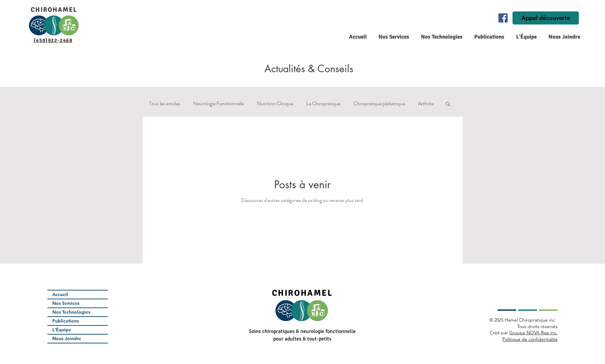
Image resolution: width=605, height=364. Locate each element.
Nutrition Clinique (275, 104)
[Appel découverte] (546, 18)
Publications (66, 321)
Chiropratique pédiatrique (379, 104)
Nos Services (66, 303)
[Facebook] (503, 18)
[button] (393, 37)
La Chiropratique (323, 104)
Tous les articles (165, 104)
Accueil (60, 294)
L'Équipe (62, 330)
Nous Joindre (67, 339)
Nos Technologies (71, 312)
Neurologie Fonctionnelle (218, 104)
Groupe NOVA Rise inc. (533, 333)
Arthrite (426, 104)
